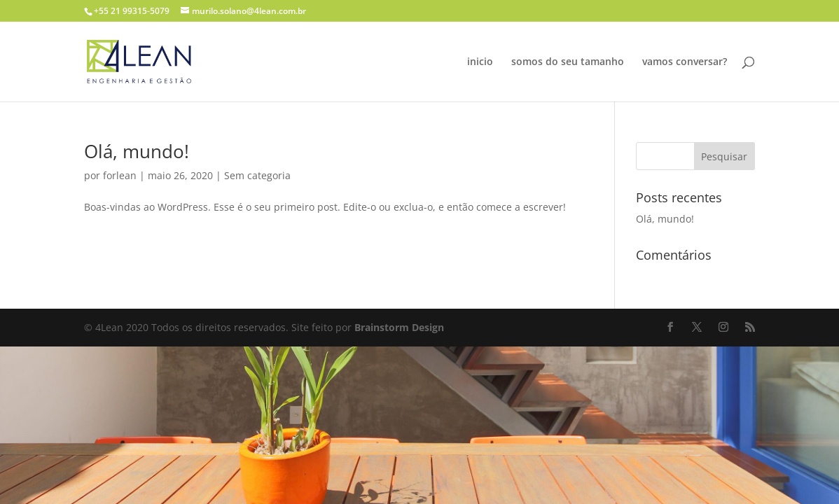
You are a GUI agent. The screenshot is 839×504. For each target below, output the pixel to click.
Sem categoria (257, 175)
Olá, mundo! (137, 151)
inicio (480, 62)
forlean (120, 175)
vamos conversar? (685, 62)
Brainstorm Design (399, 327)
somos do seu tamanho (568, 62)
